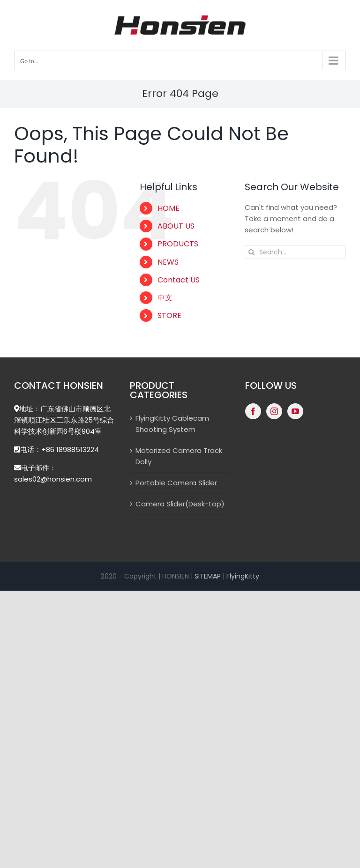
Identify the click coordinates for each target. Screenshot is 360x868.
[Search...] (295, 252)
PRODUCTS (178, 244)
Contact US (179, 280)
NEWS (168, 262)
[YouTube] (295, 411)
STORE (169, 315)
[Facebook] (253, 411)
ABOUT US (176, 226)
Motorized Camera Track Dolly (179, 456)
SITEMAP (208, 576)
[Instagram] (274, 411)
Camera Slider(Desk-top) (180, 504)
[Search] (252, 252)
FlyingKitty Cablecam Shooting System (172, 424)
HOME (169, 208)
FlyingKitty (243, 576)
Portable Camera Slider (176, 483)
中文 (165, 298)
